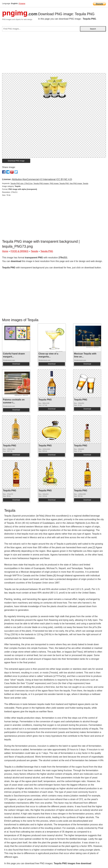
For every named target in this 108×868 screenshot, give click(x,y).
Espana (22, 3)
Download (16, 364)
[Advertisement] (54, 53)
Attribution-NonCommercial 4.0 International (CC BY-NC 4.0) (42, 179)
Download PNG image (16, 161)
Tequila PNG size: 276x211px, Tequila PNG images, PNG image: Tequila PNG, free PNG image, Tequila (49, 183)
